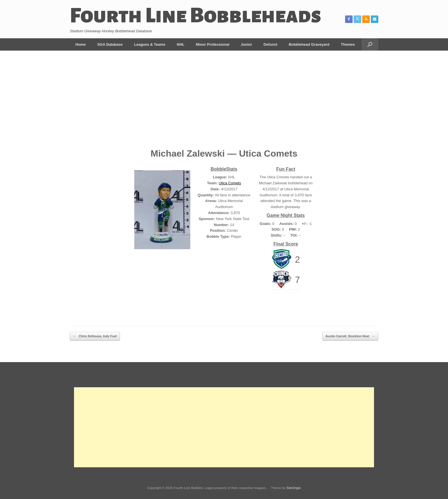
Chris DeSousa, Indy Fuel (95, 336)
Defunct (270, 44)
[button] (370, 44)
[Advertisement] (224, 103)
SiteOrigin (294, 488)
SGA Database (110, 44)
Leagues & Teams (150, 44)
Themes (348, 44)
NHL (181, 44)
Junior (247, 44)
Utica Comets (230, 183)
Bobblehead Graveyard (309, 44)
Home (81, 44)
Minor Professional (213, 44)
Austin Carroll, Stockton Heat (350, 336)
